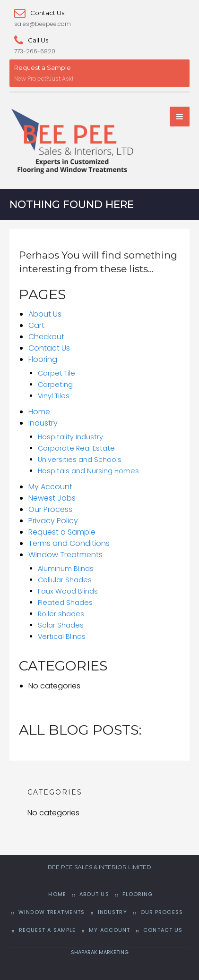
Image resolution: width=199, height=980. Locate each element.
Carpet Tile (56, 374)
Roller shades (61, 614)
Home (39, 412)
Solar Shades (61, 626)
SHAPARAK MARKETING (100, 952)
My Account (50, 487)
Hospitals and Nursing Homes (88, 471)
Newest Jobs (52, 498)
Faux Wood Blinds (68, 592)
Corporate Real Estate (76, 449)
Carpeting (55, 385)
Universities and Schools (80, 460)
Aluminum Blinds (66, 569)
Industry (43, 423)
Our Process (50, 510)
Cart (36, 326)
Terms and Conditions (69, 544)
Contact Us (39, 13)
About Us (45, 314)
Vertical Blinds (62, 637)
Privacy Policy (53, 521)
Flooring (43, 360)
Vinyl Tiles (54, 396)
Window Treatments (65, 555)
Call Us (31, 40)
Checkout (46, 337)
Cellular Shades (65, 580)
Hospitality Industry (70, 437)
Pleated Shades (65, 603)
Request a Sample (43, 67)
